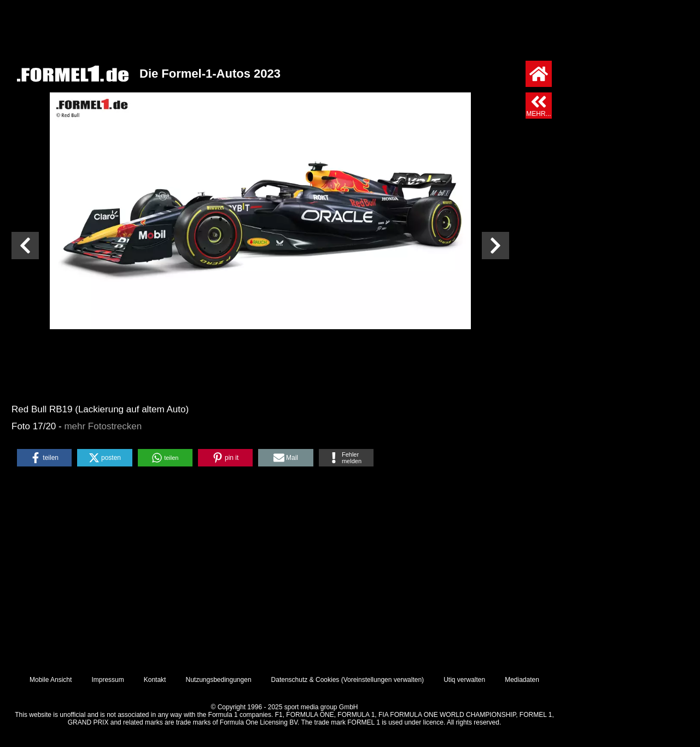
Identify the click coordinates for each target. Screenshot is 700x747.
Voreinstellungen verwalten (383, 680)
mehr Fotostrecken (103, 426)
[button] (44, 458)
